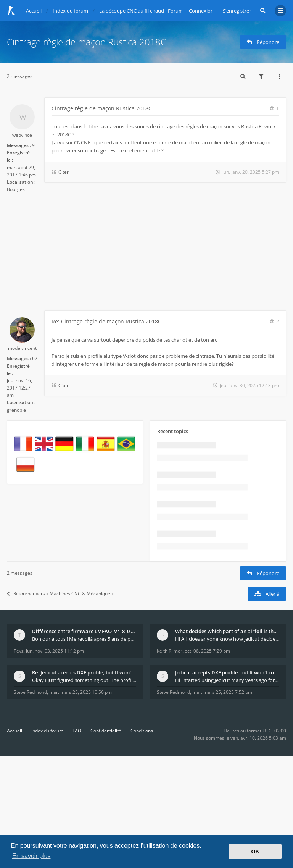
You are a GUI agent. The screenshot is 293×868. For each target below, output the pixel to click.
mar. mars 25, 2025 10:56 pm (80, 692)
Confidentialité (106, 731)
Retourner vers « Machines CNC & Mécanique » (60, 594)
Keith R (164, 651)
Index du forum (47, 731)
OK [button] (255, 852)
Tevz (19, 651)
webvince (22, 135)
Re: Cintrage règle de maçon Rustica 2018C (106, 321)
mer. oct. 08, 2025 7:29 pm (202, 651)
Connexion (201, 11)
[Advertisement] (146, 253)
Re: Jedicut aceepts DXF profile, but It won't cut (84, 672)
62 (35, 358)
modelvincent (22, 348)
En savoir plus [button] (31, 856)
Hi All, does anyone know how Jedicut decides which (227, 639)
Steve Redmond (30, 692)
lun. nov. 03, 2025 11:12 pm (55, 651)
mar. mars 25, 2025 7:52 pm (222, 692)
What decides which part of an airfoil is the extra (227, 631)
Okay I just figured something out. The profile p (84, 680)
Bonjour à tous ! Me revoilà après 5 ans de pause (84, 639)
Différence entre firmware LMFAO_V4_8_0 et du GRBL (84, 631)
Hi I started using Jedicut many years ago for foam (227, 680)
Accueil (14, 731)
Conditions (142, 731)
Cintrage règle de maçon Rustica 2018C (87, 42)
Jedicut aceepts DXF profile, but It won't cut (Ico (227, 672)
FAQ (77, 731)
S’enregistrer (237, 11)
